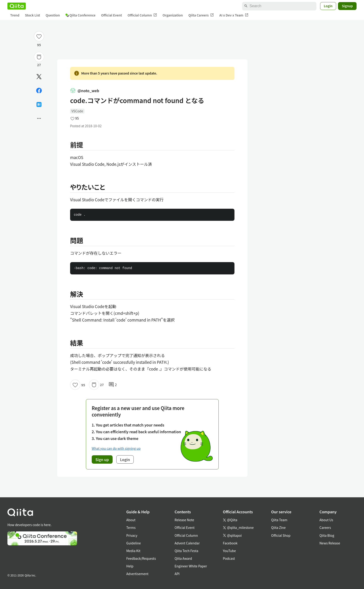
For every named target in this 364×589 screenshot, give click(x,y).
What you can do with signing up (116, 448)
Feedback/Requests (141, 558)
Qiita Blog (327, 535)
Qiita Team (279, 520)
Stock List (32, 15)
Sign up (102, 459)
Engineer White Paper (191, 566)
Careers (325, 527)
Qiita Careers (201, 15)
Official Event (111, 15)
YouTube (229, 551)
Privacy (132, 535)
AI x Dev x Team (234, 15)
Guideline (134, 543)
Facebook (230, 543)
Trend (15, 15)
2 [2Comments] (113, 385)
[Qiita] (17, 6)
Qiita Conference (81, 15)
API (177, 574)
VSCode (77, 111)
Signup (347, 6)
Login (328, 6)
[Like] (39, 36)
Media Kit (133, 551)
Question (53, 15)
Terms (131, 527)
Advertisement (137, 574)
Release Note (184, 520)
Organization (173, 15)
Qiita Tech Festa (186, 551)
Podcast (229, 558)
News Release (330, 543)
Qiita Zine (278, 527)
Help (130, 566)
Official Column (142, 15)
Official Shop (281, 535)
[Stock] (39, 57)
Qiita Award (183, 558)
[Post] (39, 77)
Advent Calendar (187, 543)
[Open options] (39, 118)
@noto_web (85, 91)
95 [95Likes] (39, 45)
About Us (326, 520)
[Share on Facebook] (39, 91)
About (131, 520)
